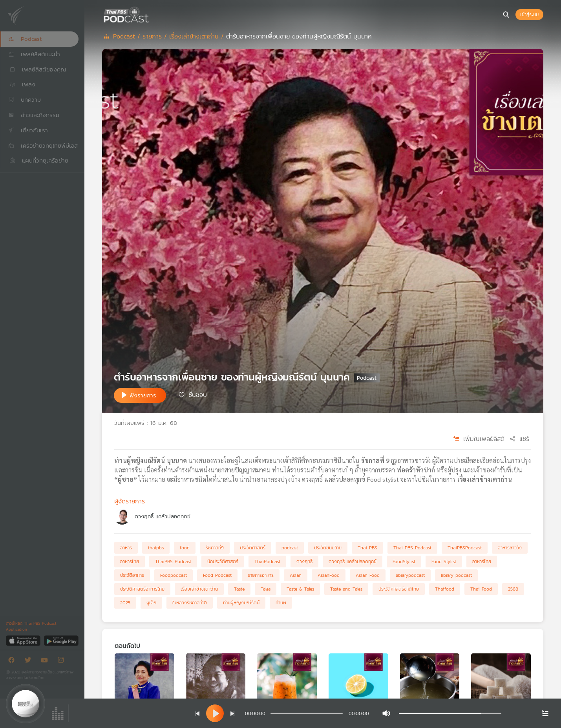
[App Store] (24, 640)
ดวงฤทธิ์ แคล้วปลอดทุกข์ (163, 517)
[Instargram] (63, 661)
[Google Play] (61, 640)
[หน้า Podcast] (151, 14)
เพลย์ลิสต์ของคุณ (37, 69)
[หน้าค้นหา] (506, 15)
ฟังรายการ (143, 395)
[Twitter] (30, 661)
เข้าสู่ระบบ (529, 15)
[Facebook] (13, 661)
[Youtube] (46, 661)
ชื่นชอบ (198, 395)
